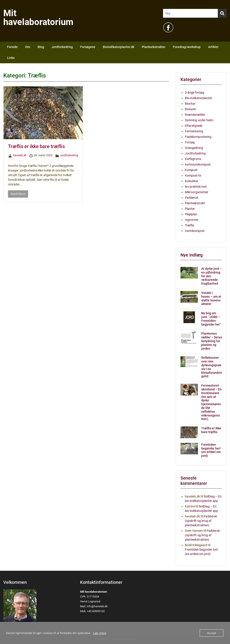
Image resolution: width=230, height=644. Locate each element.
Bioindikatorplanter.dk (119, 47)
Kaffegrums (193, 159)
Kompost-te (193, 175)
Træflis (190, 225)
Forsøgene (88, 47)
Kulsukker (192, 181)
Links (11, 58)
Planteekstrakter (154, 47)
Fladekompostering (198, 137)
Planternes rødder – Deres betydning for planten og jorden (212, 341)
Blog (41, 47)
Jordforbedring (62, 47)
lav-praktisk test (196, 187)
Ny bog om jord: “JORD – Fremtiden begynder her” (211, 319)
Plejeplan (191, 214)
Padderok (192, 198)
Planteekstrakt (195, 203)
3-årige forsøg (195, 93)
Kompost (191, 170)
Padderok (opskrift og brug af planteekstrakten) (201, 521)
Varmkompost (195, 231)
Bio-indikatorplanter (198, 98)
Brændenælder (195, 115)
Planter (190, 209)
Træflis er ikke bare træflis (36, 146)
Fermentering (194, 131)
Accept (212, 633)
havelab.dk (20, 155)
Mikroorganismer (197, 192)
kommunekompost (198, 164)
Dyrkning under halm (199, 120)
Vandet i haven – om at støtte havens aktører (211, 298)
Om (28, 47)
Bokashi (190, 109)
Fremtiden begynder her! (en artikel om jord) (211, 450)
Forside (12, 47)
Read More (18, 194)
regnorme (192, 220)
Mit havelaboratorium (38, 18)
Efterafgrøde (194, 126)
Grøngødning (194, 148)
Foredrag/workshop (187, 47)
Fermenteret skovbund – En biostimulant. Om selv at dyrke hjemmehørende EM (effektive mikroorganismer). (211, 402)
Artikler (213, 47)
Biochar (190, 104)
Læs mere (100, 633)
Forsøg (190, 142)
